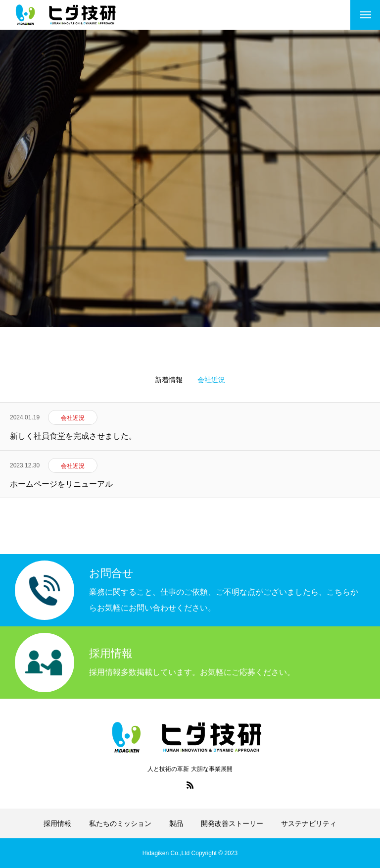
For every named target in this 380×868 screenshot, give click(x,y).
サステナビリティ (309, 823)
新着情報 (169, 380)
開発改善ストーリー (232, 823)
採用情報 (57, 823)
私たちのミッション (120, 823)
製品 (176, 823)
